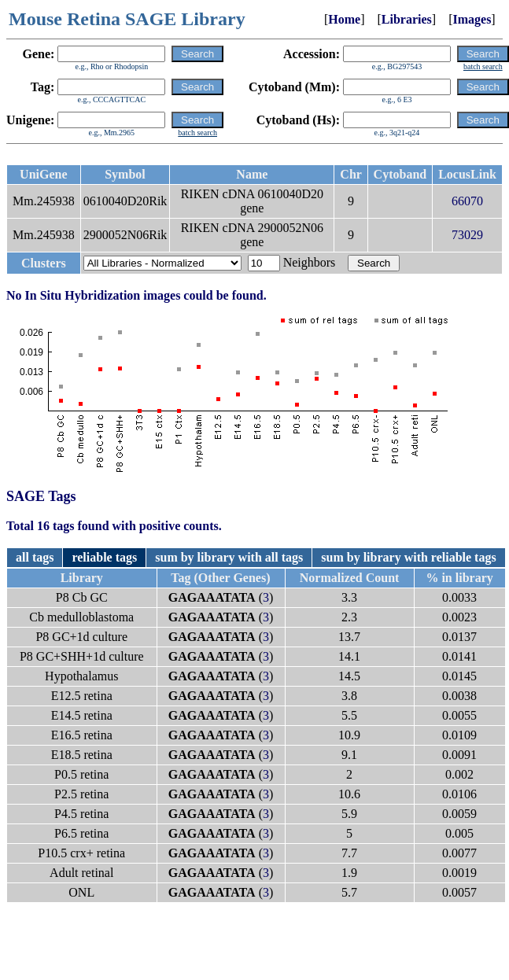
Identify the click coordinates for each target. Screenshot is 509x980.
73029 (467, 235)
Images (472, 19)
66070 (467, 201)
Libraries (407, 19)
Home (344, 19)
